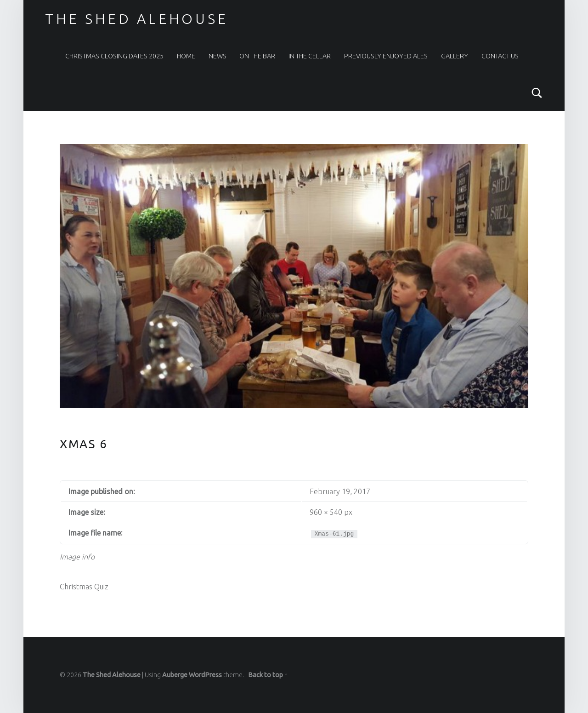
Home (186, 56)
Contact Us (500, 56)
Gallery (455, 56)
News (218, 56)
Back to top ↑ (268, 675)
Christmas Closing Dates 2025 (114, 56)
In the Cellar (310, 56)
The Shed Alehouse (136, 19)
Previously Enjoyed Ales (386, 56)
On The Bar (257, 56)
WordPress (205, 675)
